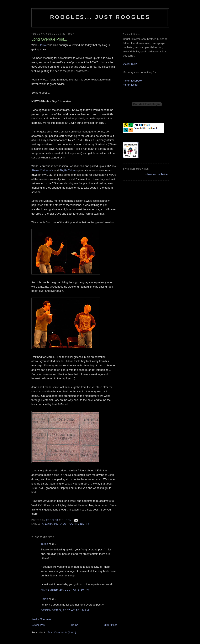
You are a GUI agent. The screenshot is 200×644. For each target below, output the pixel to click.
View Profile (130, 64)
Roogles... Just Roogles (100, 17)
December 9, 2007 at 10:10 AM (65, 610)
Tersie (43, 45)
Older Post (110, 625)
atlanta (47, 524)
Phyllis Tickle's (68, 170)
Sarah (44, 599)
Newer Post (38, 625)
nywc (63, 524)
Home (75, 625)
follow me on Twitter (157, 174)
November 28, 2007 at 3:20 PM (65, 590)
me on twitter (131, 85)
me (56, 524)
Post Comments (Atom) (62, 632)
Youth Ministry (79, 524)
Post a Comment (41, 619)
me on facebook (133, 81)
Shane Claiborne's (43, 170)
